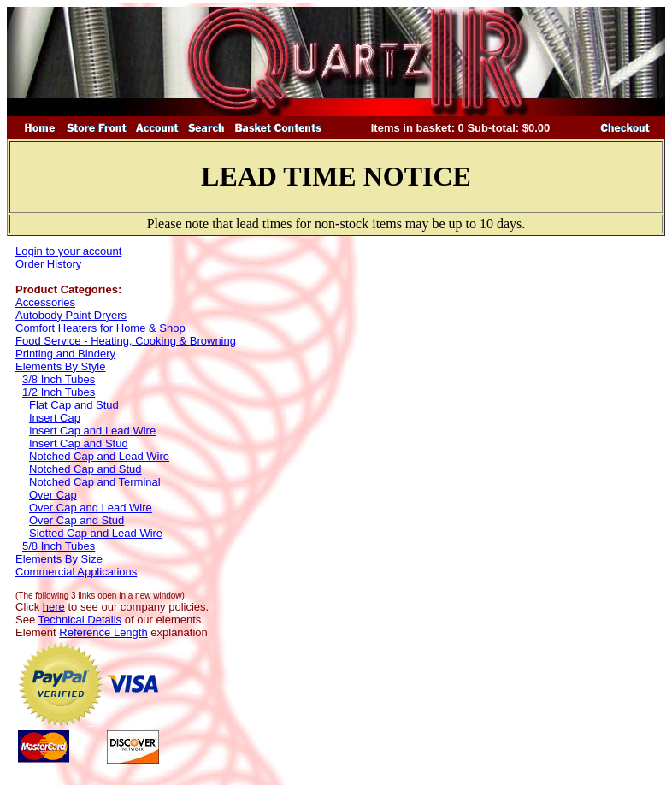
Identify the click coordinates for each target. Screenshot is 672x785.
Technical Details (80, 620)
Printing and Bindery (65, 354)
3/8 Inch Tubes (59, 379)
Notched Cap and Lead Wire (99, 456)
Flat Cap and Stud (74, 405)
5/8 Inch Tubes (59, 546)
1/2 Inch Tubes (59, 392)
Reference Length (103, 632)
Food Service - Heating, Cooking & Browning (126, 341)
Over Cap (53, 495)
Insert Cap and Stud (79, 443)
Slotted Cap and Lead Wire (96, 533)
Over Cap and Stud (77, 520)
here (54, 607)
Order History (48, 264)
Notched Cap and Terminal (95, 482)
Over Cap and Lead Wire (91, 508)
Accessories (45, 302)
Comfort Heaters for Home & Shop (100, 328)
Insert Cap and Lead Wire (92, 431)
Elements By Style (61, 366)
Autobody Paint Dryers (71, 315)
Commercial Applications (76, 572)
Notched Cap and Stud (85, 469)
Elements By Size (59, 559)
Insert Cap (55, 418)
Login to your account (68, 251)
